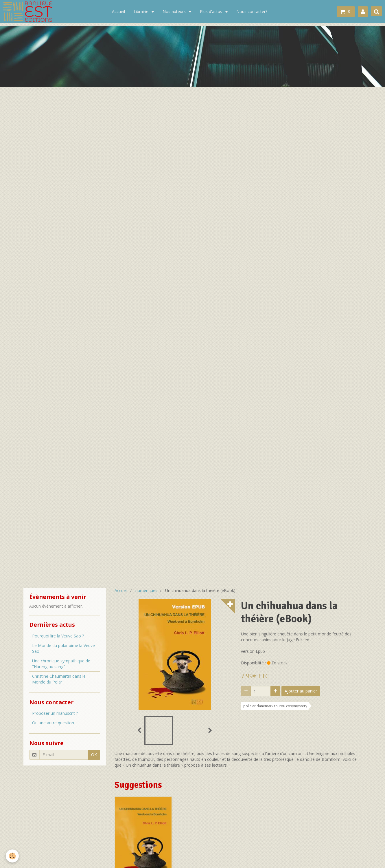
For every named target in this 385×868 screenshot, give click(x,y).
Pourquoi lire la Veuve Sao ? (58, 636)
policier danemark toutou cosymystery (275, 706)
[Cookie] (12, 856)
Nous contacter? (252, 11)
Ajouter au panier (301, 691)
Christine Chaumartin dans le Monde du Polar (59, 679)
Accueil (118, 11)
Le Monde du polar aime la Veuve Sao (63, 648)
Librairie (142, 11)
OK (94, 755)
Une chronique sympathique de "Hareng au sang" (61, 664)
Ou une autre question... (54, 723)
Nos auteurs (175, 11)
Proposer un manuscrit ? (55, 713)
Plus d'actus (212, 11)
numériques (146, 590)
